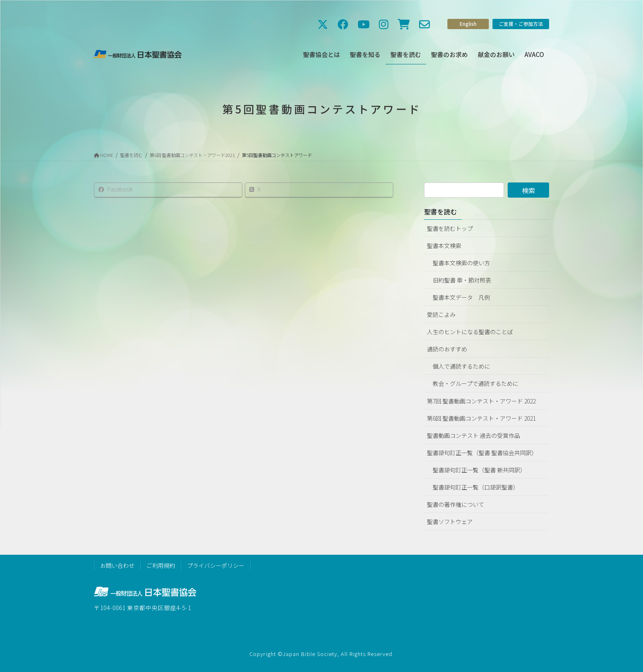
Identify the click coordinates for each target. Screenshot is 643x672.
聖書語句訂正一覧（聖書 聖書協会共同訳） (482, 453)
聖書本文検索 (444, 246)
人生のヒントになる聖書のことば (470, 332)
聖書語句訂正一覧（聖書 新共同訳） (479, 470)
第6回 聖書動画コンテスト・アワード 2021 (481, 418)
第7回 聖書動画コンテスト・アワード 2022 (481, 401)
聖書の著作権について (456, 504)
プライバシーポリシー (216, 565)
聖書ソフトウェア (450, 522)
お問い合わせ (117, 565)
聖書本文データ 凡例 (461, 297)
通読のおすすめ (447, 349)
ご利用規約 (161, 565)
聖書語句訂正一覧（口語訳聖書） (476, 487)
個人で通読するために (461, 366)
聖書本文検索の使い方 (461, 263)
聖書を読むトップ (450, 228)
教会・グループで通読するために (475, 383)
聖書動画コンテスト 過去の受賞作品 (473, 435)
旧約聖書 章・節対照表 (462, 280)
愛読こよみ (441, 314)
